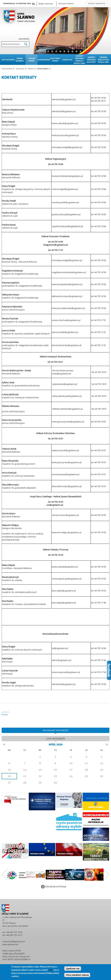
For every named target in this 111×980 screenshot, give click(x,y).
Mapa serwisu (24, 39)
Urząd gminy (32, 60)
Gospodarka (43, 60)
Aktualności (8, 60)
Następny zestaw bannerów (106, 875)
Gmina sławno (20, 60)
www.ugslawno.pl (10, 944)
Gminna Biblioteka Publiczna (103, 60)
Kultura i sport (55, 60)
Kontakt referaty (43, 69)
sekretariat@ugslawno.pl (14, 941)
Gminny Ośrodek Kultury (91, 60)
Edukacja (67, 60)
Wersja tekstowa (46, 4)
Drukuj (5, 714)
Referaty (31, 69)
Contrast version (66, 4)
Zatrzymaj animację (55, 886)
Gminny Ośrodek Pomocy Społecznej (79, 60)
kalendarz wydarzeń (56, 730)
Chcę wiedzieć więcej (77, 975)
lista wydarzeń (56, 739)
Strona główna (7, 69)
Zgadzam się (73, 969)
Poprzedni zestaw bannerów (5, 875)
